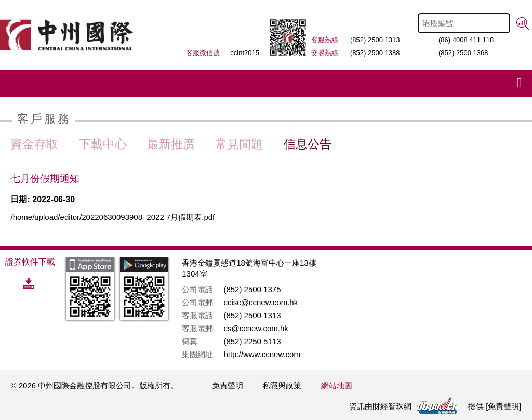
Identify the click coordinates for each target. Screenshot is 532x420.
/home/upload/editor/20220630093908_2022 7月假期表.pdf (112, 217)
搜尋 (523, 24)
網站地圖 (337, 385)
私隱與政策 (282, 385)
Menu (19, 84)
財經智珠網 (392, 406)
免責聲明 (228, 385)
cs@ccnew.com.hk (256, 328)
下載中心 (103, 144)
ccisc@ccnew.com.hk (261, 302)
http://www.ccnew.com (262, 354)
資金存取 (34, 144)
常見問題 (239, 144)
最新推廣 (171, 144)
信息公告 (308, 144)
